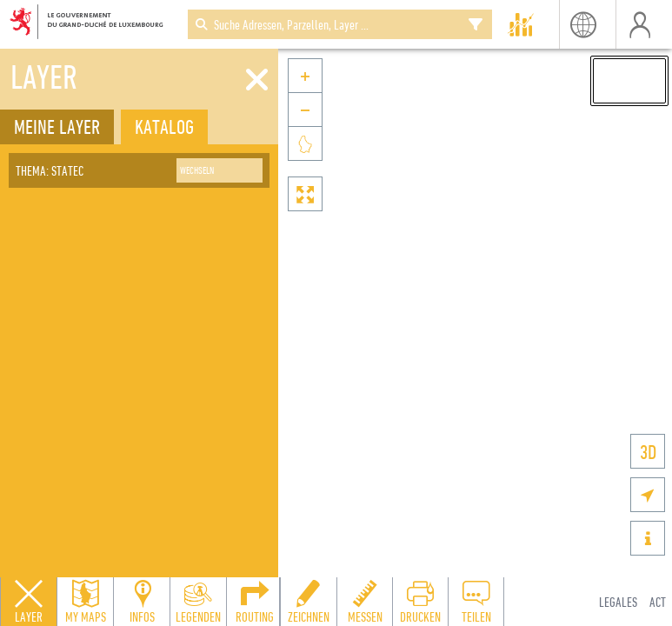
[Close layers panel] (29, 602)
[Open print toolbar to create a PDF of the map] (420, 602)
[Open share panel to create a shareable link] (476, 602)
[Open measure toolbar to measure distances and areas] (364, 602)
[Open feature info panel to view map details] (142, 602)
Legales (618, 602)
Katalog (164, 127)
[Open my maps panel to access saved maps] (85, 602)
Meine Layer (57, 127)
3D (648, 452)
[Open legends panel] (198, 602)
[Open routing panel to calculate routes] (255, 602)
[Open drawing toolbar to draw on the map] (309, 602)
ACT (658, 602)
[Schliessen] (257, 80)
